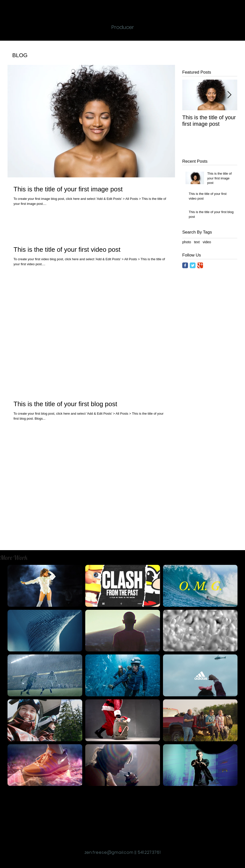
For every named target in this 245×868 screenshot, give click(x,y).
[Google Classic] (200, 265)
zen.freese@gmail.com (109, 852)
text (197, 242)
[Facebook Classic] (185, 265)
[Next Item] (229, 95)
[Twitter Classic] (193, 265)
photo (187, 242)
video (207, 242)
